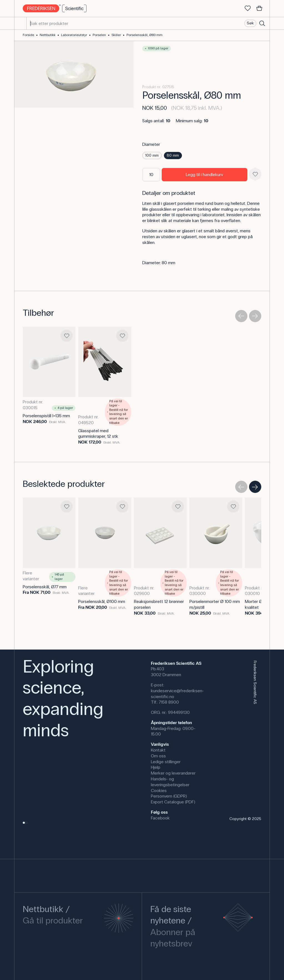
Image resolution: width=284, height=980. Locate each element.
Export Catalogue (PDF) (173, 802)
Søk (250, 23)
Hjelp (156, 767)
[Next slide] (255, 316)
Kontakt (158, 750)
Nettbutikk (48, 35)
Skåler (116, 35)
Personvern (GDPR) (169, 796)
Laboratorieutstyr (74, 35)
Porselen (99, 35)
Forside (28, 35)
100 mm (152, 155)
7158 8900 (169, 702)
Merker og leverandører (173, 773)
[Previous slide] (241, 316)
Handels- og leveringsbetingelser (170, 782)
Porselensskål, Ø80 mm (144, 35)
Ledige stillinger (166, 762)
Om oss (158, 756)
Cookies (159, 791)
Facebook (160, 818)
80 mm (173, 155)
